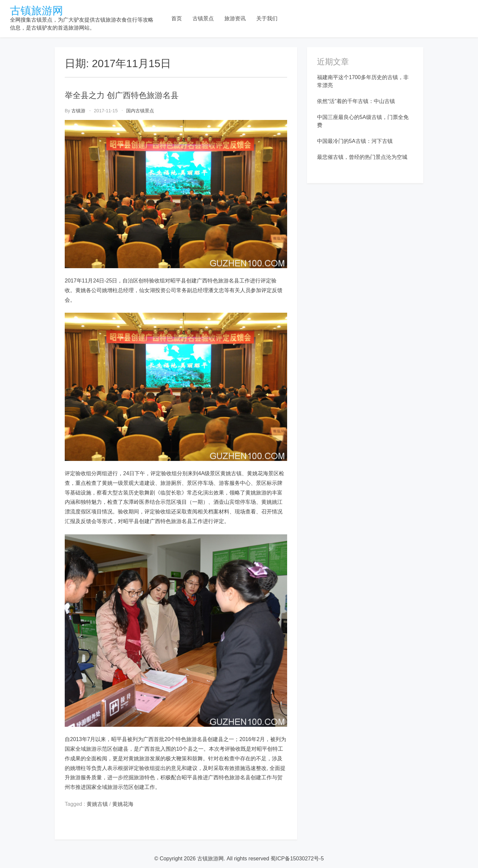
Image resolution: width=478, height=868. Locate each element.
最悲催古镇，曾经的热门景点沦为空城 (362, 157)
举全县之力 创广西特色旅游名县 (122, 95)
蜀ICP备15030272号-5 (297, 859)
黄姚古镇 (97, 804)
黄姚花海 (123, 804)
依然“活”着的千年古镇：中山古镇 (356, 101)
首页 (177, 18)
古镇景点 (203, 18)
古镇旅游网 (37, 11)
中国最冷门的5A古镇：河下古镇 (355, 141)
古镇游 (78, 111)
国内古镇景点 (140, 111)
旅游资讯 (235, 18)
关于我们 (267, 18)
